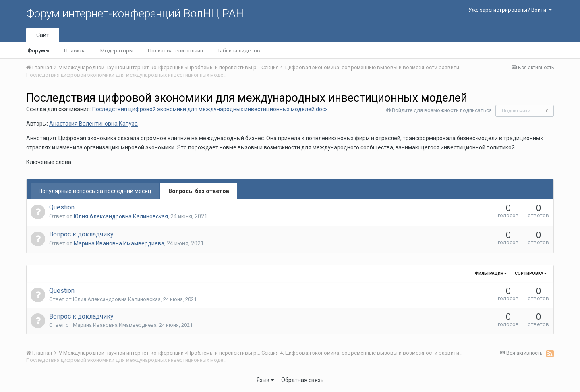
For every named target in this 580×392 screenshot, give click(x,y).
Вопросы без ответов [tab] (199, 191)
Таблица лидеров (239, 51)
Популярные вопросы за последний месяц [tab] (95, 191)
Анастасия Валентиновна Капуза (93, 124)
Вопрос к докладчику (81, 234)
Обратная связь (302, 380)
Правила (75, 51)
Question (62, 207)
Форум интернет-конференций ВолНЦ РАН (135, 13)
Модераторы (117, 51)
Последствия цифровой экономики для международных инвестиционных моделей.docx (210, 109)
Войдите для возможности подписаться (442, 110)
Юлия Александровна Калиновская (121, 216)
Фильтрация (491, 273)
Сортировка (531, 273)
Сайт (43, 35)
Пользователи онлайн (175, 51)
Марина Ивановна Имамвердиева (119, 243)
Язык (265, 380)
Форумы (38, 51)
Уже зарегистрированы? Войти (510, 10)
